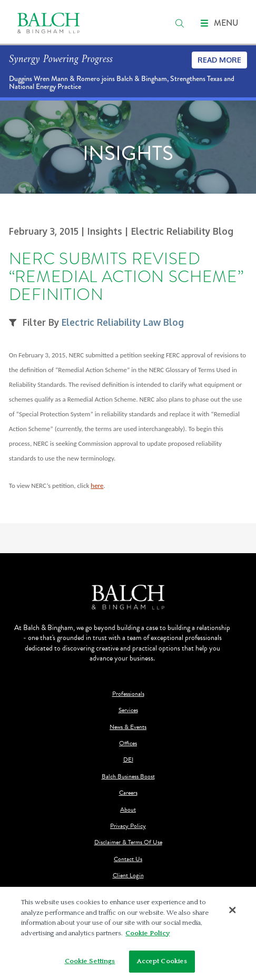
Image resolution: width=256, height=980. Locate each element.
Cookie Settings (90, 961)
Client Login (128, 876)
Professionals (128, 694)
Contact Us (128, 859)
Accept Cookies (162, 961)
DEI (128, 760)
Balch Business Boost (128, 777)
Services (128, 710)
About (128, 810)
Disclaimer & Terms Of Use (128, 842)
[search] (180, 23)
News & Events (128, 727)
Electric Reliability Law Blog (123, 322)
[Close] (233, 911)
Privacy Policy (128, 826)
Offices (128, 743)
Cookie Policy (147, 933)
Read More (219, 60)
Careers (128, 793)
